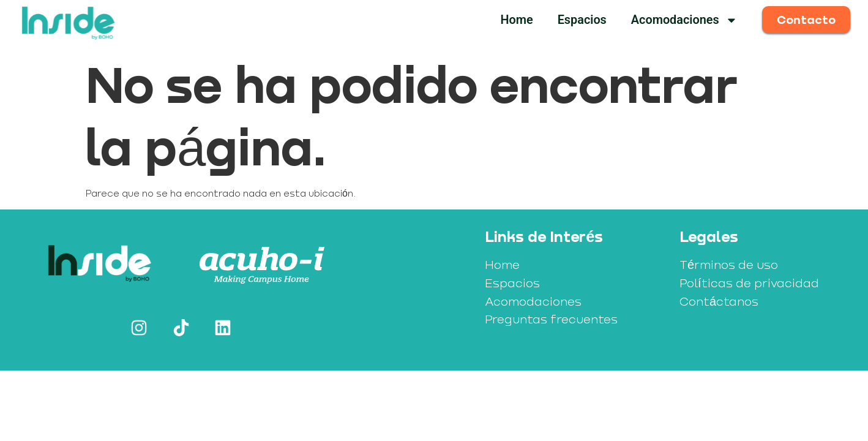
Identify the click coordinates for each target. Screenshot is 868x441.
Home (516, 20)
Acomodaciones (684, 20)
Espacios (582, 20)
